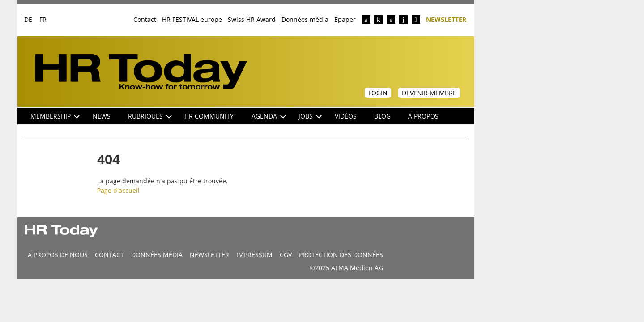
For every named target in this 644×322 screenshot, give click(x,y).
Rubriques (150, 116)
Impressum (254, 255)
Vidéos (346, 116)
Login (378, 93)
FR (43, 19)
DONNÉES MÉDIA (157, 255)
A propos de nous (58, 255)
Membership (55, 116)
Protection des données (341, 255)
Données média (305, 19)
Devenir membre (429, 93)
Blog (382, 116)
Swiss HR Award (252, 19)
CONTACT (109, 255)
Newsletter (446, 19)
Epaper (345, 19)
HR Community (209, 116)
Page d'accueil (118, 190)
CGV (286, 255)
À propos (423, 116)
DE (28, 19)
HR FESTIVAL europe (192, 19)
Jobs (310, 116)
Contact (145, 19)
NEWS (102, 116)
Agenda (269, 116)
